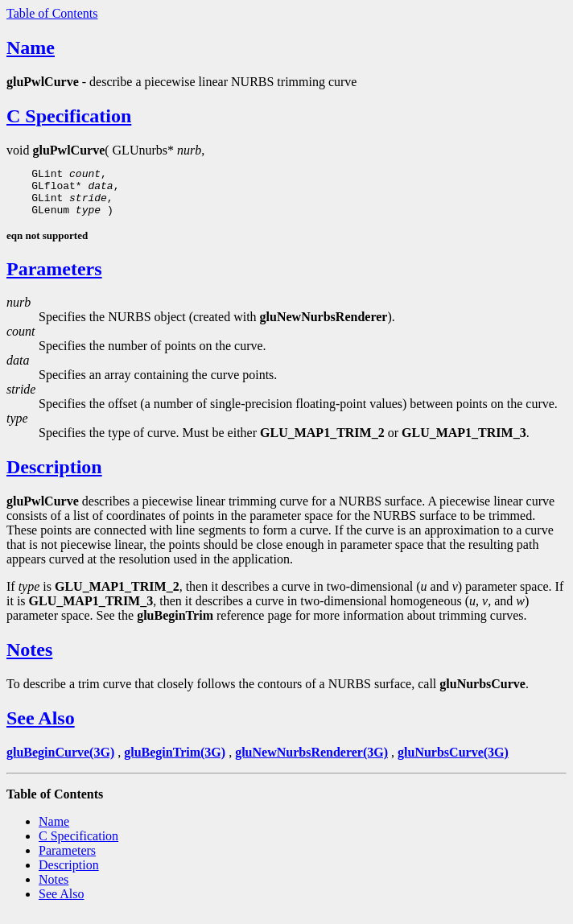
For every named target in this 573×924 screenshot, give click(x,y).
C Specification (69, 116)
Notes (29, 659)
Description (54, 476)
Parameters (54, 278)
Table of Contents (52, 13)
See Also (41, 728)
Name (31, 47)
